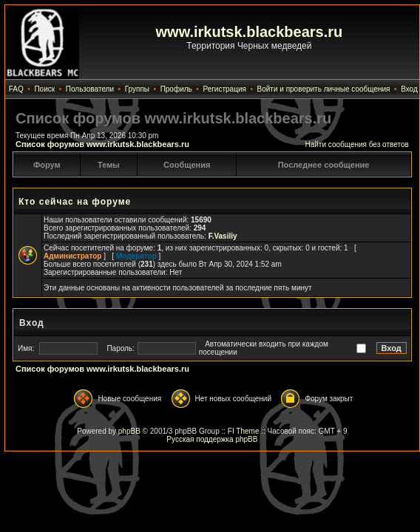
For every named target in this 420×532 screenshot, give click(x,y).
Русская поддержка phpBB (212, 439)
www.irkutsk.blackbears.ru (250, 32)
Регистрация (224, 89)
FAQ (16, 89)
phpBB (129, 431)
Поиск (44, 89)
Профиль (176, 89)
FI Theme (244, 431)
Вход (409, 89)
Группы (137, 89)
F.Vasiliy (223, 236)
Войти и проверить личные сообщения (324, 89)
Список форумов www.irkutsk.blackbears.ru (102, 144)
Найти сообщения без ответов (356, 144)
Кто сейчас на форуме (75, 202)
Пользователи (90, 89)
